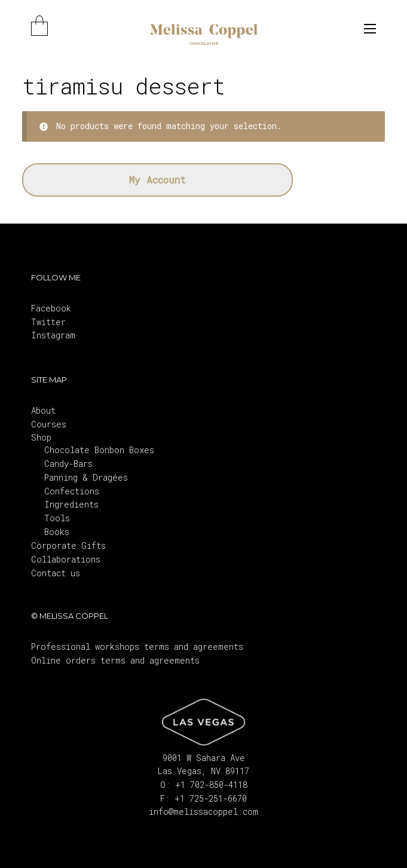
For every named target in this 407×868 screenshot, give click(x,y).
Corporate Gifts (68, 545)
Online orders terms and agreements (115, 660)
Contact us (56, 573)
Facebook (51, 308)
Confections (72, 491)
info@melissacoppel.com (203, 812)
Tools (57, 518)
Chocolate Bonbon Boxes (99, 450)
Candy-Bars (68, 464)
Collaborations (66, 559)
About (43, 410)
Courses (49, 424)
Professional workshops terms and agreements (137, 647)
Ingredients (71, 504)
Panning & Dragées (86, 477)
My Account (157, 180)
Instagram (53, 335)
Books (57, 532)
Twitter (48, 322)
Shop (41, 437)
